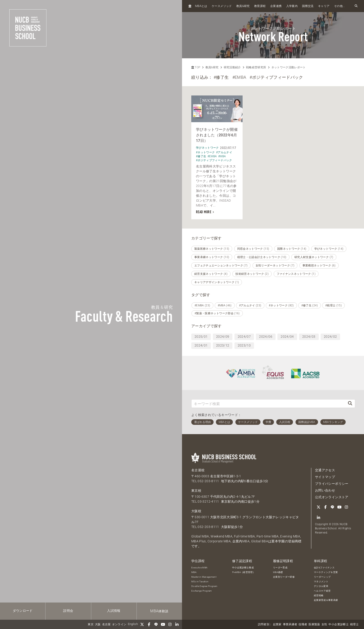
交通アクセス (325, 470)
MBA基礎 (278, 572)
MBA (194, 572)
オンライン (119, 624)
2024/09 (223, 337)
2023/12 (223, 345)
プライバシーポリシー (332, 484)
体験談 (159, 611)
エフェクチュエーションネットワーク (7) (221, 265)
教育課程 (260, 6)
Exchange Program (202, 591)
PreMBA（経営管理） (244, 572)
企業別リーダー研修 (284, 577)
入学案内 (292, 6)
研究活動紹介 (232, 67)
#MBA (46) (225, 305)
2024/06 (266, 337)
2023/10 (244, 345)
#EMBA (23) (202, 305)
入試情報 (114, 611)
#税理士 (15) (333, 305)
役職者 (303, 624)
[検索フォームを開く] (356, 6)
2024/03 (309, 337)
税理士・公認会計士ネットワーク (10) (262, 257)
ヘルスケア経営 (322, 591)
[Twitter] (142, 624)
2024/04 (287, 337)
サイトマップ (325, 477)
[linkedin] (177, 624)
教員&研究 (212, 67)
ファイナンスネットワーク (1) (296, 274)
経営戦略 (319, 595)
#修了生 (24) (310, 305)
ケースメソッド (222, 6)
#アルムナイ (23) (250, 305)
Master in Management (204, 577)
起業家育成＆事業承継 (326, 600)
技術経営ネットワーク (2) (252, 274)
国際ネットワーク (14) (292, 249)
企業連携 (276, 6)
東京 (91, 624)
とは (201, 6)
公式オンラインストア (332, 497)
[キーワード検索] (268, 404)
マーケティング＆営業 (326, 572)
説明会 (68, 611)
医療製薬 (314, 624)
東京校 (196, 491)
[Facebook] (149, 624)
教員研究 (243, 6)
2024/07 (244, 337)
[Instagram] (170, 624)
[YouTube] (163, 624)
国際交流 (308, 6)
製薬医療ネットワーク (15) (212, 249)
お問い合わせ (325, 490)
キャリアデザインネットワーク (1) (217, 282)
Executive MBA (199, 568)
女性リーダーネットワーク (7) (275, 265)
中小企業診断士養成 (243, 568)
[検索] (350, 404)
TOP (196, 67)
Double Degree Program (204, 586)
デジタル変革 (321, 586)
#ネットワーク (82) (281, 305)
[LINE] (156, 624)
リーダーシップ (322, 577)
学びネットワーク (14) (329, 249)
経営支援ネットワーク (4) (211, 274)
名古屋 (106, 624)
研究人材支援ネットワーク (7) (314, 257)
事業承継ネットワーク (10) (212, 257)
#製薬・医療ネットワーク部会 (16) (217, 313)
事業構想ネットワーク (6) (319, 265)
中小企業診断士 (338, 624)
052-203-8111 (208, 481)
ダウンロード (23, 611)
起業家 (277, 624)
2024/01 (201, 345)
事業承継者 (290, 624)
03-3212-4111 (208, 501)
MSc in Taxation (200, 581)
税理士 (354, 624)
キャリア (324, 6)
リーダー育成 (280, 568)
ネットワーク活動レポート (289, 67)
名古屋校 (198, 470)
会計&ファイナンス (324, 568)
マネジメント (321, 581)
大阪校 (196, 511)
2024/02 (330, 337)
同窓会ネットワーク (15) (253, 249)
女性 (324, 624)
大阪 (98, 624)
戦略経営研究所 (256, 67)
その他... (340, 6)
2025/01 (201, 337)
